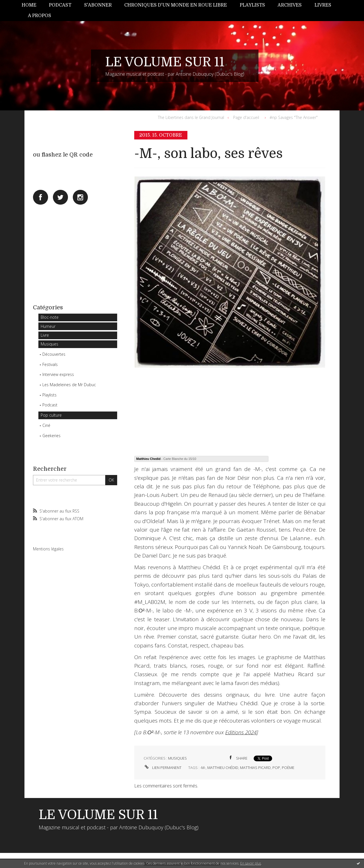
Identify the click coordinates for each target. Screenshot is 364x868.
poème (288, 768)
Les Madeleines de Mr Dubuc (69, 385)
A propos (40, 16)
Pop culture (51, 415)
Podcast (60, 5)
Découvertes (54, 354)
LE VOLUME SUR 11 (165, 62)
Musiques (49, 344)
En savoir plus (251, 863)
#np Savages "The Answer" (294, 117)
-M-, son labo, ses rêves (208, 154)
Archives (290, 5)
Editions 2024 (241, 732)
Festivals (50, 364)
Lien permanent (163, 768)
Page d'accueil (246, 117)
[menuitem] (32, 5)
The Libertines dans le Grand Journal (191, 117)
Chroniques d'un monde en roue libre (176, 5)
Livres (323, 5)
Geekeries (51, 436)
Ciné (46, 425)
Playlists (252, 5)
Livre (45, 335)
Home (29, 5)
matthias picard (255, 768)
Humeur (48, 326)
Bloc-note (50, 317)
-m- (203, 768)
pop (276, 768)
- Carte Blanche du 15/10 (166, 459)
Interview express (58, 374)
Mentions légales (48, 549)
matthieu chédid (223, 768)
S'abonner (98, 5)
